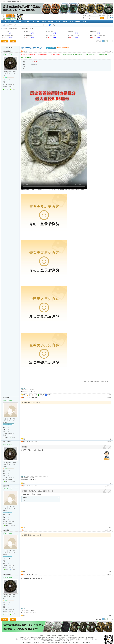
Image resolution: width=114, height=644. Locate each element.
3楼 (22, 486)
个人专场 (65, 22)
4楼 (22, 530)
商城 (38, 22)
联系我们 (60, 635)
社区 (10, 22)
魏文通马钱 (27, 31)
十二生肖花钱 (5, 31)
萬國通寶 (7, 398)
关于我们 (54, 635)
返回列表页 (99, 41)
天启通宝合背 (71, 31)
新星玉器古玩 (8, 51)
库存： (25, 67)
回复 (13, 41)
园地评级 (78, 22)
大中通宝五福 (49, 31)
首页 (5, 22)
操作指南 (72, 635)
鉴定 (71, 22)
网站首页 (3, 1)
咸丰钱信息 (11, 28)
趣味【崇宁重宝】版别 (8, 36)
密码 (84, 18)
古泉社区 (9, 17)
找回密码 (111, 15)
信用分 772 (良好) (7, 54)
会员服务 (26, 22)
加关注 (7, 89)
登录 (102, 18)
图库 (20, 22)
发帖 (5, 41)
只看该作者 (108, 51)
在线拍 (44, 22)
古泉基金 (9, 1)
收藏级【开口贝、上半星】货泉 (98, 36)
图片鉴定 (42, 395)
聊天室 (58, 22)
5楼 (22, 574)
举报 (110, 395)
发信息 (13, 89)
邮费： (25, 64)
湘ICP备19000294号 (61, 637)
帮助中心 (19, 1)
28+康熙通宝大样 (28, 36)
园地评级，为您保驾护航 (57, 48)
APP (84, 22)
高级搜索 (54, 25)
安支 (33, 22)
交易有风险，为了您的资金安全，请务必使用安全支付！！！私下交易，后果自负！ (42, 55)
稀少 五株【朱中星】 (51, 36)
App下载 (66, 635)
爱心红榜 (14, 1)
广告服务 (48, 635)
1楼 (22, 398)
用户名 (85, 15)
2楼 (22, 442)
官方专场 (51, 22)
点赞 (29, 395)
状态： (25, 69)
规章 (15, 22)
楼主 (22, 51)
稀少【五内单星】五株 (73, 36)
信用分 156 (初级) (7, 401)
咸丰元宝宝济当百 (94, 31)
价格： (25, 62)
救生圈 (35, 395)
